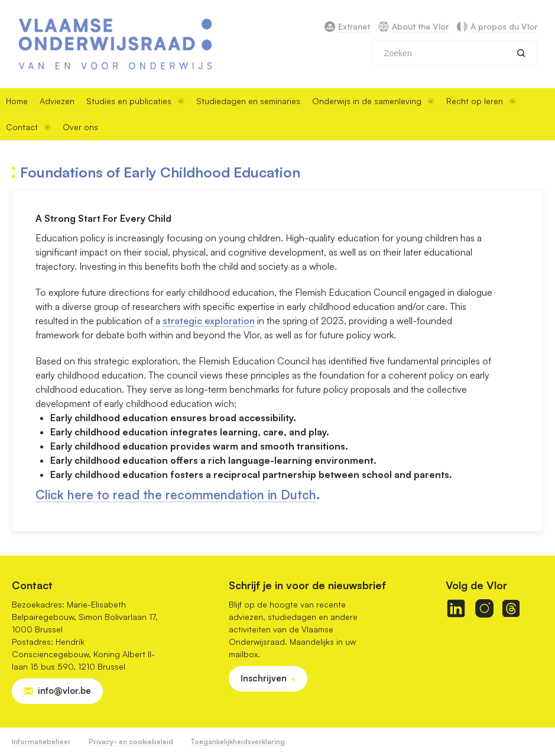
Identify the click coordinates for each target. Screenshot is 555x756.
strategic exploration (209, 321)
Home (17, 101)
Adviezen (57, 101)
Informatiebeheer (41, 742)
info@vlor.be (64, 691)
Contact (28, 127)
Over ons (80, 127)
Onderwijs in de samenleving (373, 101)
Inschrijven (264, 678)
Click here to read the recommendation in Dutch (176, 495)
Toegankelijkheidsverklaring (238, 742)
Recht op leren (481, 101)
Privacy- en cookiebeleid (131, 742)
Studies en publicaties (135, 101)
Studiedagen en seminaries (248, 101)
